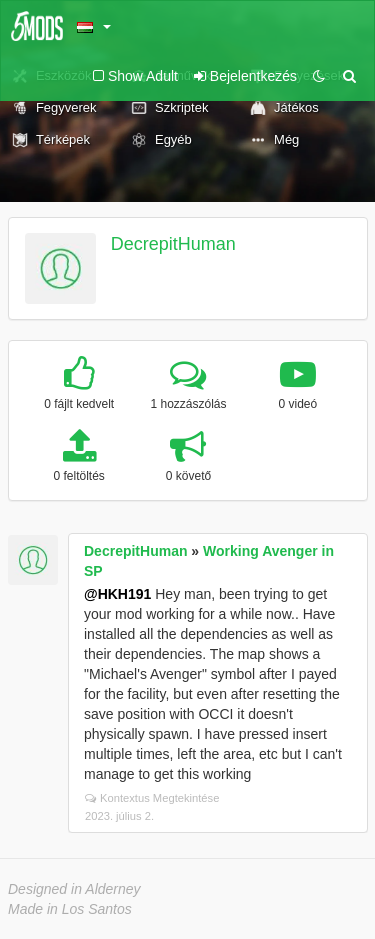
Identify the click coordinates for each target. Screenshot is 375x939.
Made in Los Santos (70, 909)
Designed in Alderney (74, 889)
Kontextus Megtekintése (152, 798)
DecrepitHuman (173, 244)
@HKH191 (117, 594)
